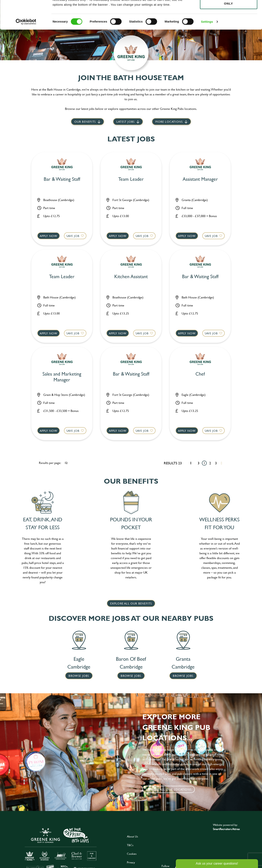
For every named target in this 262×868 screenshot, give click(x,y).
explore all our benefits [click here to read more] (131, 603)
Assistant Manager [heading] (200, 179)
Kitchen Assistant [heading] (131, 277)
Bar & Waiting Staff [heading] (62, 179)
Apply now (49, 236)
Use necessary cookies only (229, 26)
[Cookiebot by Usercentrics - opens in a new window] (26, 46)
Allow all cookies (228, 10)
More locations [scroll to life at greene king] (169, 122)
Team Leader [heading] (131, 179)
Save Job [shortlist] (73, 236)
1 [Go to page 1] (204, 463)
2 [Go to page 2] (210, 463)
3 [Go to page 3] (216, 463)
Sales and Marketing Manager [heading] (62, 377)
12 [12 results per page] (66, 463)
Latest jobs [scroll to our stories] (125, 122)
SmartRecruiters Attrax (226, 829)
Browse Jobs (79, 676)
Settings (207, 46)
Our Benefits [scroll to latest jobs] (85, 122)
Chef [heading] (200, 374)
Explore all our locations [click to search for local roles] (169, 789)
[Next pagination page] (222, 463)
